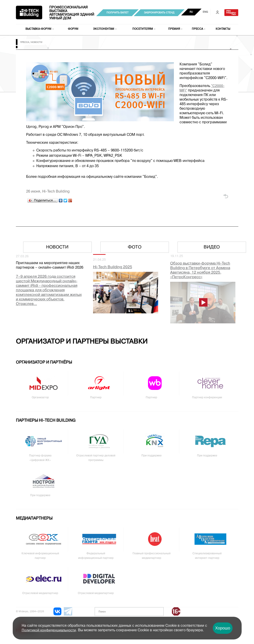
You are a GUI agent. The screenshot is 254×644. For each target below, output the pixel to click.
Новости (57, 247)
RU (191, 12)
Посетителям (143, 29)
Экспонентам (104, 29)
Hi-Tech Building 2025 (113, 267)
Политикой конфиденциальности (49, 630)
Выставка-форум (38, 29)
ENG (205, 12)
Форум (73, 29)
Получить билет (117, 13)
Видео (212, 247)
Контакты (223, 29)
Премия (174, 29)
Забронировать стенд (159, 13)
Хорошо (223, 628)
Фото (135, 247)
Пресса (197, 29)
